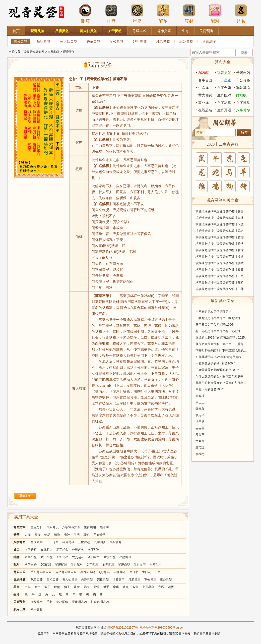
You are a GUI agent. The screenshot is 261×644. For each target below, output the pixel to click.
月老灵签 (163, 41)
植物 (57, 535)
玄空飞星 (62, 557)
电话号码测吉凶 (66, 572)
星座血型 (124, 565)
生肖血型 (140, 565)
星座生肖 (156, 565)
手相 (50, 602)
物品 (47, 535)
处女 (77, 587)
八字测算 (100, 542)
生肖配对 (77, 565)
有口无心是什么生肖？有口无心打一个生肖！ (225, 331)
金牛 (38, 587)
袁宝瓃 (200, 448)
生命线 (203, 88)
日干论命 (53, 542)
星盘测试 (125, 557)
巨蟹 (57, 587)
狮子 (67, 587)
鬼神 (67, 535)
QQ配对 (46, 565)
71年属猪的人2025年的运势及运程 (218, 357)
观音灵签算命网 (34, 52)
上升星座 (148, 587)
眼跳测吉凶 (79, 602)
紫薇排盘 (110, 557)
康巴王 (200, 402)
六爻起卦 (78, 557)
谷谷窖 (200, 428)
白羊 (28, 587)
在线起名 (47, 550)
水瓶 (126, 587)
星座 (137, 14)
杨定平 (200, 415)
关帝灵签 (93, 41)
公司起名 (78, 550)
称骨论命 (68, 542)
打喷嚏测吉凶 (100, 602)
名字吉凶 (205, 80)
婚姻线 (241, 95)
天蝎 (96, 587)
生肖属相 (90, 527)
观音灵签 (20, 41)
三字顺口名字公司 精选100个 (215, 325)
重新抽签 (25, 496)
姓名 (16, 550)
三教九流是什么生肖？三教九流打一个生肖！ (225, 318)
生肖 (16, 594)
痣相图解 (62, 602)
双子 (47, 587)
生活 (77, 535)
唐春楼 (200, 396)
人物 (28, 535)
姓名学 (104, 527)
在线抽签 (54, 52)
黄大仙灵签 (68, 41)
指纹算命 (37, 602)
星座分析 (37, 527)
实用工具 (19, 609)
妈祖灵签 (140, 41)
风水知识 (53, 527)
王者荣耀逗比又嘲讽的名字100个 (217, 370)
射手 (106, 587)
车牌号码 (119, 572)
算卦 (189, 14)
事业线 (203, 103)
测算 (85, 14)
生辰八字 (37, 542)
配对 (215, 14)
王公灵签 (186, 41)
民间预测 (19, 602)
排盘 (111, 14)
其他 (86, 535)
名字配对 (94, 550)
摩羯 (116, 587)
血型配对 (108, 565)
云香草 (200, 435)
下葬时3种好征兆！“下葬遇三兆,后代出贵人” (225, 351)
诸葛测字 (209, 41)
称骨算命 (243, 88)
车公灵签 (117, 41)
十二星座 (224, 80)
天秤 (86, 587)
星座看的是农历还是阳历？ (213, 312)
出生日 (159, 572)
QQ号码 (104, 572)
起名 (241, 14)
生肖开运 (224, 110)
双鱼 (135, 587)
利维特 (200, 454)
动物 (38, 535)
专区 (161, 587)
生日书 (134, 572)
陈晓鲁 (200, 409)
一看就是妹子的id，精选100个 (216, 363)
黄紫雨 (200, 441)
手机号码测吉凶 (41, 572)
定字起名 (62, 550)
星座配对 (61, 565)
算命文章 (19, 527)
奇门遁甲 (94, 557)
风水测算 (116, 542)
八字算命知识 (71, 527)
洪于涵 (200, 422)
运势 (171, 587)
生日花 (146, 572)
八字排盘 (31, 557)
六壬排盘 (47, 557)
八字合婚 (31, 565)
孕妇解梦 (99, 535)
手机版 (102, 628)
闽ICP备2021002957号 (123, 628)
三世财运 (84, 542)
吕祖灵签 (44, 41)
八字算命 (19, 542)
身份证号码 (88, 572)
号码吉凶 (19, 572)
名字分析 (31, 550)
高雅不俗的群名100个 (210, 389)
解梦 (163, 14)
